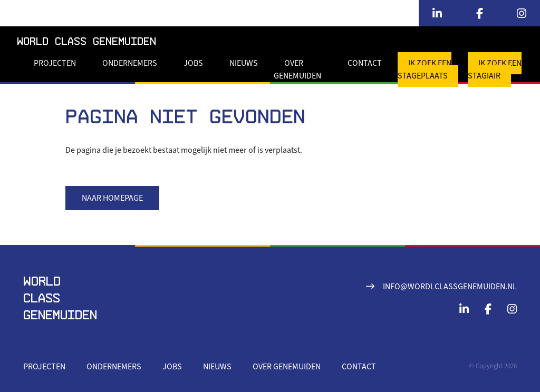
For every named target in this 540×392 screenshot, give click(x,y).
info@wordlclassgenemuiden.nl (450, 287)
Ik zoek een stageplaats (425, 70)
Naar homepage (112, 198)
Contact (365, 63)
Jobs (193, 63)
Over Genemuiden (297, 70)
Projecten (55, 63)
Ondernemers (130, 63)
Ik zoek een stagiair (495, 70)
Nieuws (244, 63)
